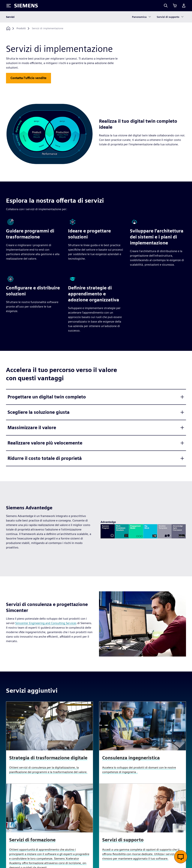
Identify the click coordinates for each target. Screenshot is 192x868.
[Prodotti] (21, 28)
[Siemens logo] (26, 6)
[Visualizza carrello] (175, 6)
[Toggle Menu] (9, 6)
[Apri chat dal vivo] (181, 857)
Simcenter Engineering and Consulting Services (46, 623)
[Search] (166, 6)
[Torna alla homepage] (8, 28)
